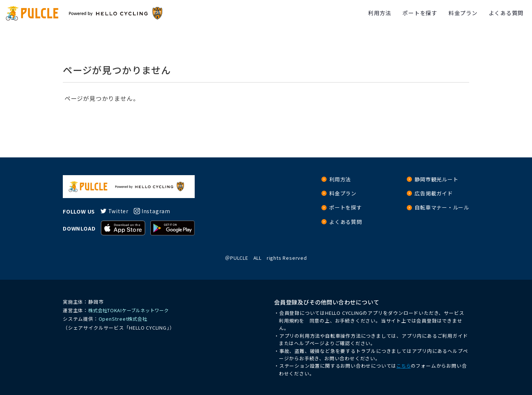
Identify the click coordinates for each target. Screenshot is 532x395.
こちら (404, 366)
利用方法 (370, 13)
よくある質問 (504, 13)
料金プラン (458, 13)
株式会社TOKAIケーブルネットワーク (131, 310)
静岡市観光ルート (436, 179)
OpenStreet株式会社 (124, 319)
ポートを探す (412, 13)
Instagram (158, 211)
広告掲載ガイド (434, 194)
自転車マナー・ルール (442, 208)
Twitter (119, 211)
